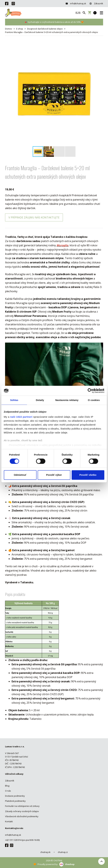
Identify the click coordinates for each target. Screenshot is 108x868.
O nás (8, 791)
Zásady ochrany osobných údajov (22, 811)
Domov (9, 29)
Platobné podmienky (15, 801)
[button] (100, 45)
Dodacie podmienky (15, 796)
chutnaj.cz (63, 852)
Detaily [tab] (40, 400)
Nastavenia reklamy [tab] (67, 400)
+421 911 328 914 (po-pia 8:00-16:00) (22, 840)
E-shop (20, 29)
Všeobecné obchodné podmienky (22, 816)
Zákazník (96, 3)
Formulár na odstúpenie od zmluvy (22, 806)
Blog (7, 786)
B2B (78, 13)
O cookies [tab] (94, 400)
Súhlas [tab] (14, 400)
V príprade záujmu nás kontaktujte (34, 217)
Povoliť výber (54, 475)
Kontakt (9, 821)
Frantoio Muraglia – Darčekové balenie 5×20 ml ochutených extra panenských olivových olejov (52, 32)
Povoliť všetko (88, 475)
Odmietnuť (20, 475)
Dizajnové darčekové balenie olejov (45, 29)
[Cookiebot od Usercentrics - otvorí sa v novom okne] (90, 391)
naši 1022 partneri (21, 417)
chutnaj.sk (45, 852)
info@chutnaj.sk (76, 3)
